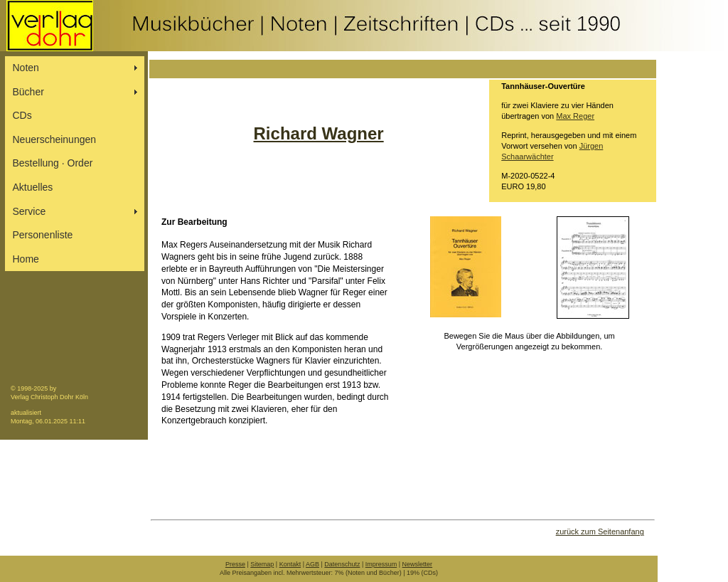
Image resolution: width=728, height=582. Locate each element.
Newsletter (418, 564)
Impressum (381, 564)
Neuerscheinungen (55, 139)
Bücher (28, 92)
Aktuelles (33, 187)
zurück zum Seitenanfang (600, 531)
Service (30, 211)
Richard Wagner (319, 133)
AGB (312, 564)
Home (26, 259)
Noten (26, 68)
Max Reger (575, 116)
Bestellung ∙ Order (53, 163)
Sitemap (262, 564)
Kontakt (290, 564)
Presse (235, 564)
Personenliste (43, 235)
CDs (22, 115)
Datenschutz (342, 564)
